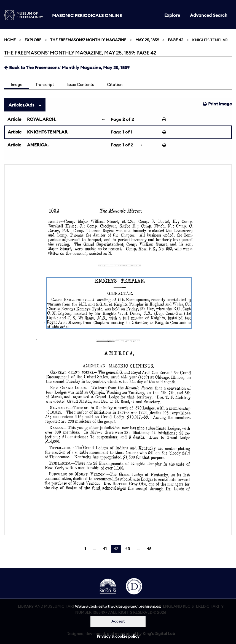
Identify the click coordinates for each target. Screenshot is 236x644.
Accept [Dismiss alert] (118, 621)
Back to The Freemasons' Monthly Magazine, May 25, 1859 (67, 67)
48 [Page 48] (149, 549)
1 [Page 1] (85, 549)
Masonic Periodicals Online (87, 15)
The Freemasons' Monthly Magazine (88, 40)
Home (10, 40)
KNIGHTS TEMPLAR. (48, 132)
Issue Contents (81, 84)
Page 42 (176, 40)
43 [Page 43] (128, 549)
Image (17, 84)
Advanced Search (209, 15)
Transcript (45, 84)
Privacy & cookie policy (118, 636)
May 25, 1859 (147, 40)
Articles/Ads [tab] (21, 105)
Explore (172, 15)
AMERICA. (38, 145)
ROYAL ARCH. (42, 119)
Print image (217, 104)
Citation (115, 84)
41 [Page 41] (105, 549)
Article (14, 119)
